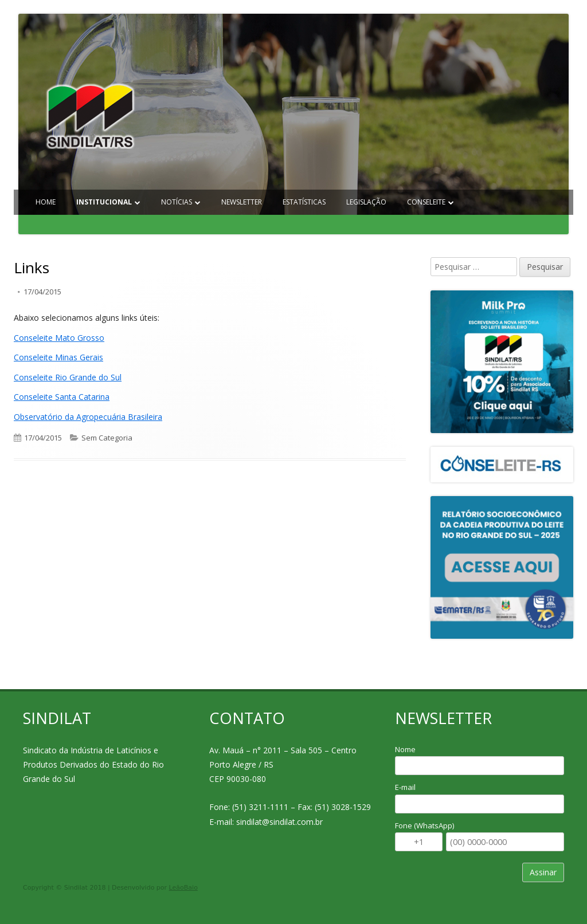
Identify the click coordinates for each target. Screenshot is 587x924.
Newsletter (242, 202)
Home (46, 202)
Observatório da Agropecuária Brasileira (88, 417)
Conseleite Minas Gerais (58, 357)
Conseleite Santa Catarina (62, 397)
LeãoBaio (183, 888)
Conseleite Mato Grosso (59, 338)
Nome (405, 749)
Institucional (104, 202)
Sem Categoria (107, 438)
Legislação (366, 202)
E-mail (405, 787)
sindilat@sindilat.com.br (279, 822)
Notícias (177, 202)
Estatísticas (304, 202)
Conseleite (426, 202)
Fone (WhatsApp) (424, 825)
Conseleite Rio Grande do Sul (68, 377)
